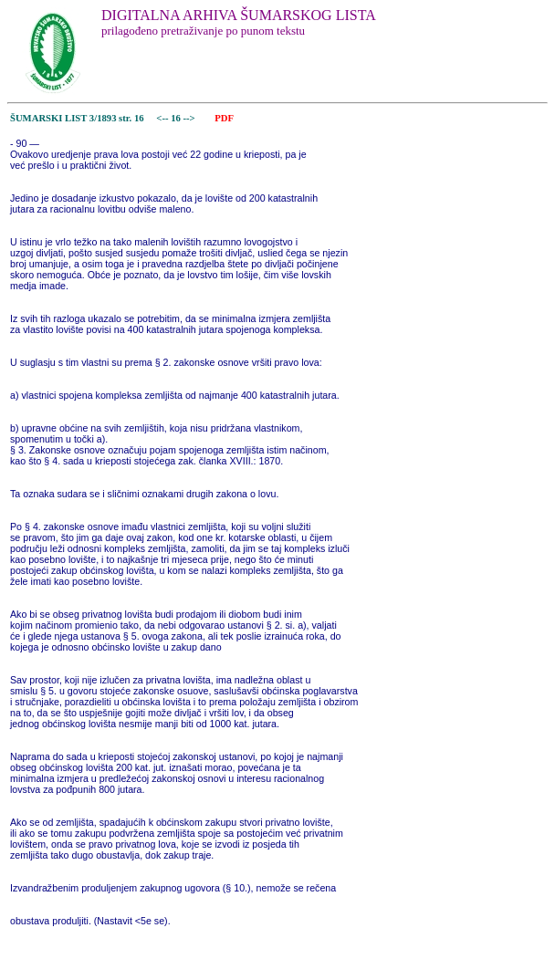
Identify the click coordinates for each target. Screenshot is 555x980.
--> (191, 118)
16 (177, 118)
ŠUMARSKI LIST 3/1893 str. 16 (77, 118)
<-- (163, 118)
